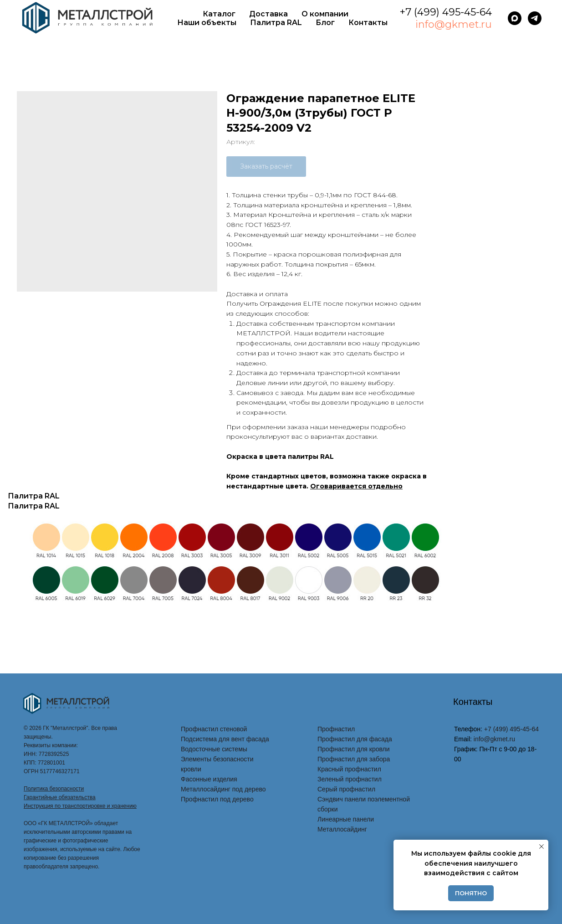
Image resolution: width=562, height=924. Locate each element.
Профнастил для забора (354, 759)
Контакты (368, 23)
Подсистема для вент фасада (225, 739)
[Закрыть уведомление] (542, 847)
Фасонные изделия (209, 779)
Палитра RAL (276, 23)
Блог (325, 23)
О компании (325, 14)
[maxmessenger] (515, 18)
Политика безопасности (54, 789)
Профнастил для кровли (354, 749)
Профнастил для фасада (355, 739)
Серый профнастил (346, 789)
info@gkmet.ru (454, 24)
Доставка (268, 14)
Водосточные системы (214, 749)
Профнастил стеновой (214, 729)
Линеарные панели (346, 819)
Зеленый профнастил (350, 779)
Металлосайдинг (342, 829)
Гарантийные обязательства (60, 797)
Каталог (219, 14)
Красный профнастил (349, 769)
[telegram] (535, 18)
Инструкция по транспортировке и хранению (80, 806)
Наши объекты (207, 23)
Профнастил (336, 729)
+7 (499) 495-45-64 (446, 12)
